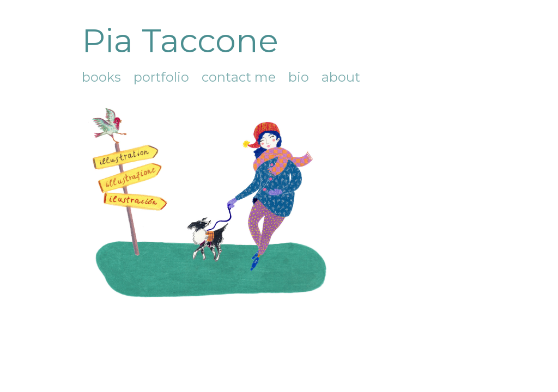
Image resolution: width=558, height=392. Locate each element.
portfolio (161, 77)
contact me (239, 77)
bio (299, 77)
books (101, 77)
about (341, 77)
